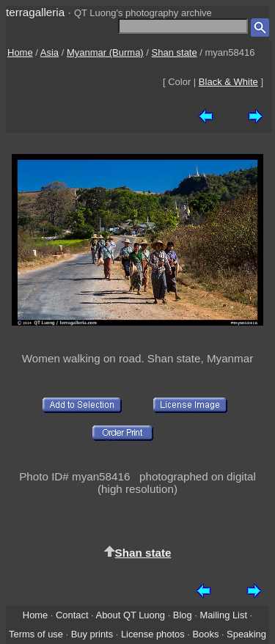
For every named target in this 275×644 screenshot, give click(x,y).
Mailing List (223, 615)
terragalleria (35, 12)
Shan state (175, 52)
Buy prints (92, 634)
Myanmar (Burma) (105, 52)
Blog (183, 615)
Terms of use (36, 634)
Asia (49, 52)
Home (20, 52)
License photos (153, 634)
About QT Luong (131, 615)
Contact (72, 615)
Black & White (228, 82)
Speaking (246, 634)
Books (205, 634)
